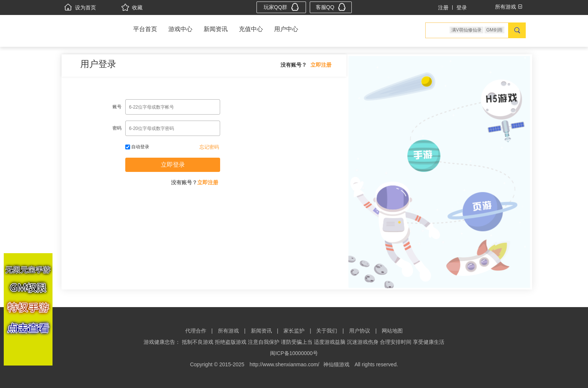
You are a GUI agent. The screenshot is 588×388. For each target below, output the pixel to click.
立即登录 (173, 165)
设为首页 (80, 7)
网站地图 (392, 331)
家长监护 (294, 331)
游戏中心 (180, 29)
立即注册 (321, 65)
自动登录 (137, 147)
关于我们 (327, 331)
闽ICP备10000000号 (294, 353)
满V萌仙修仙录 (466, 30)
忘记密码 (209, 147)
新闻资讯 (216, 29)
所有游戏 (228, 331)
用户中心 (286, 29)
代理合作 (196, 331)
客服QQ (331, 7)
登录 (462, 7)
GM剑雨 (494, 30)
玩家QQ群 (281, 7)
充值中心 (251, 29)
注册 (443, 7)
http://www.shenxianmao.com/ (285, 364)
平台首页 (145, 29)
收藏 (132, 7)
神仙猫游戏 (336, 364)
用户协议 (360, 331)
